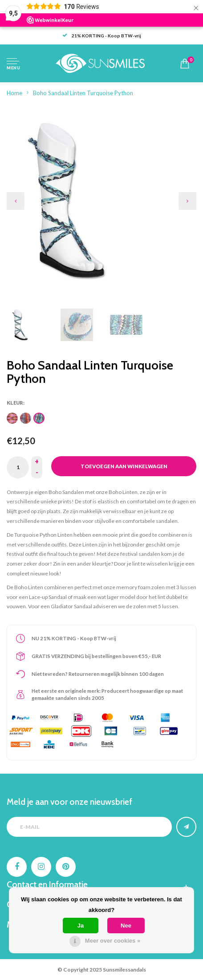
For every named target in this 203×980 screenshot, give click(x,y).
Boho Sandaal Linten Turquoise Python (83, 93)
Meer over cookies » (113, 941)
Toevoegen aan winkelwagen (124, 466)
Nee (126, 926)
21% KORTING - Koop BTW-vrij (102, 36)
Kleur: (16, 403)
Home (14, 93)
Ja (81, 926)
